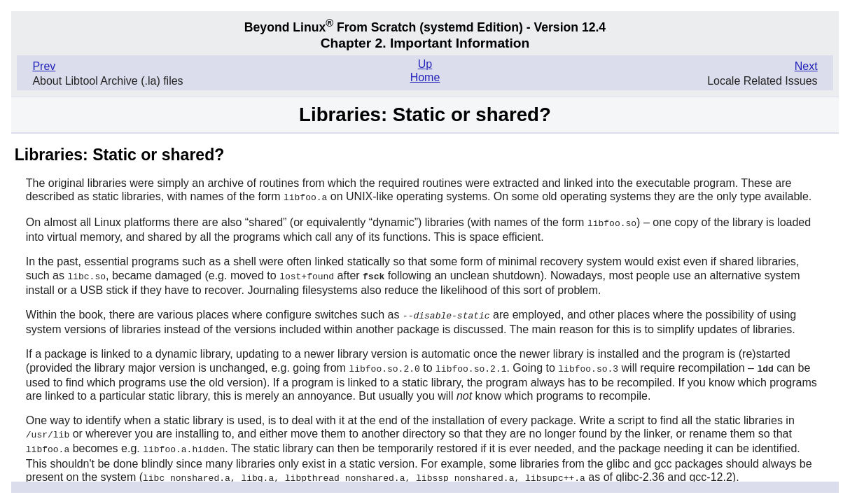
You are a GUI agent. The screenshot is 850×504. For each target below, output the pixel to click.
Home (425, 77)
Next (806, 66)
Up (425, 64)
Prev (44, 66)
